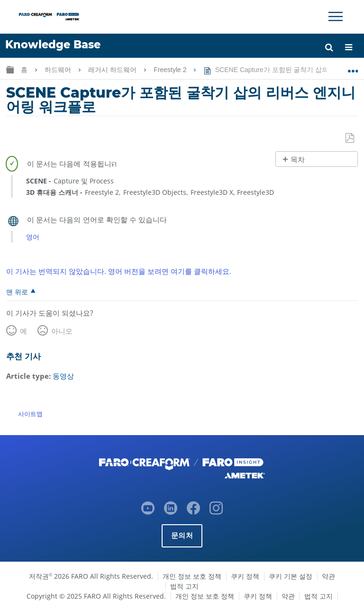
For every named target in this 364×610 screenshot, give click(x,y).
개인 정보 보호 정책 (192, 576)
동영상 (63, 376)
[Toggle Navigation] (336, 17)
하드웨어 (59, 70)
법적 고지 (184, 586)
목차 (298, 159)
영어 (33, 237)
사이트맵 (30, 414)
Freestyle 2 (171, 70)
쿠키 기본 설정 (291, 576)
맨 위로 (17, 291)
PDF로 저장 (350, 138)
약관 (328, 576)
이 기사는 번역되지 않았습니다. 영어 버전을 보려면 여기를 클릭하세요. (119, 271)
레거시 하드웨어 (113, 70)
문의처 (182, 535)
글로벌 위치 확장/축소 (353, 68)
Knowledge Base (53, 45)
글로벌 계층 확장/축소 (10, 69)
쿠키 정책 (245, 576)
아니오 (62, 331)
